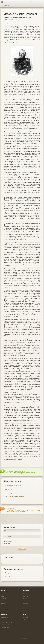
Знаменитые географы (24, 17)
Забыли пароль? (8, 541)
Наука (6, 17)
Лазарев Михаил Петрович (20, 14)
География (12, 17)
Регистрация (7, 544)
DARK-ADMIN (9, 20)
